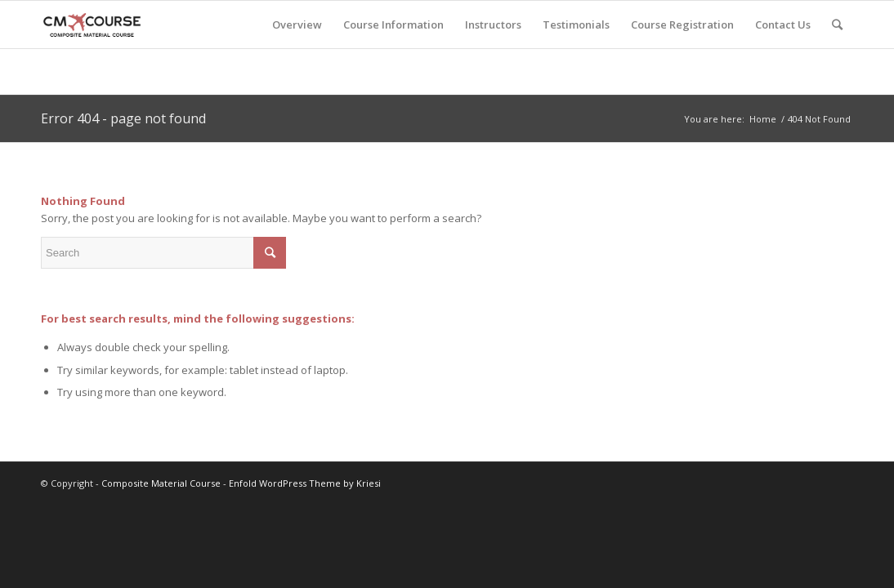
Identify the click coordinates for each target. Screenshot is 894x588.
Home (763, 119)
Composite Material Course (161, 483)
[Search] (837, 24)
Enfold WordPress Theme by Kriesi (305, 483)
